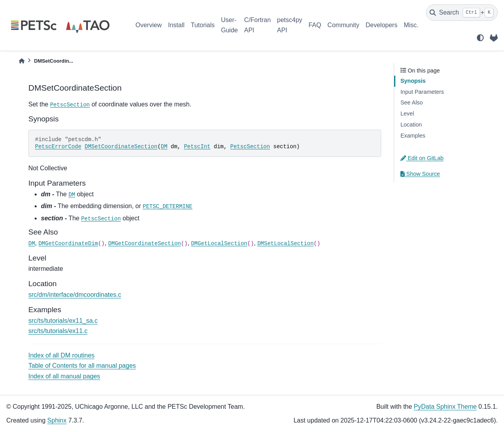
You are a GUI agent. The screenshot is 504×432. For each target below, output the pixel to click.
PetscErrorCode (58, 147)
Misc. (411, 25)
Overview (149, 25)
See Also (412, 102)
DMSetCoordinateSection (121, 147)
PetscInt (197, 147)
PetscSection (70, 105)
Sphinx (57, 420)
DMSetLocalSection (286, 244)
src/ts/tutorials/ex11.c (58, 331)
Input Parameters (422, 92)
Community (344, 25)
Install (176, 25)
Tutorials (203, 25)
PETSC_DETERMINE (168, 207)
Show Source (420, 174)
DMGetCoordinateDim (68, 244)
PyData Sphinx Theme (445, 407)
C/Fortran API (258, 25)
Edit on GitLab (422, 158)
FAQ (315, 25)
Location (411, 125)
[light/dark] (480, 38)
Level (407, 114)
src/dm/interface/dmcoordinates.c (75, 295)
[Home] (22, 61)
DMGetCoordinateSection (145, 244)
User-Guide (229, 25)
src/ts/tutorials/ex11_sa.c (63, 321)
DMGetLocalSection (219, 244)
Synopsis (413, 81)
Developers (382, 25)
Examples (413, 136)
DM (164, 147)
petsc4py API (290, 25)
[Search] (462, 13)
